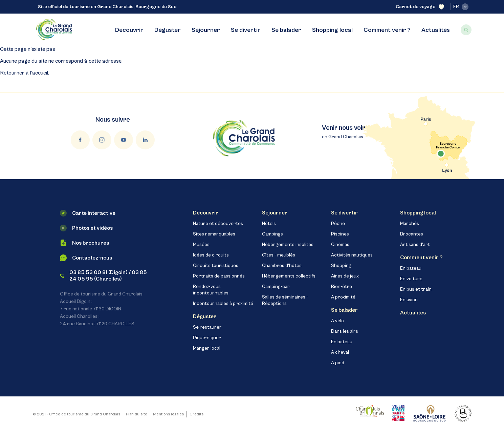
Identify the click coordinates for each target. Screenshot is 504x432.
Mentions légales (168, 414)
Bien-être (342, 287)
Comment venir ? (387, 30)
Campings (272, 234)
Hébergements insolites (288, 245)
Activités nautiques (352, 255)
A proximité (343, 297)
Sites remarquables (214, 234)
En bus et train (416, 289)
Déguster (168, 30)
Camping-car (276, 287)
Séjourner (206, 30)
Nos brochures (84, 243)
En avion (409, 300)
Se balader (286, 30)
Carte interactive (88, 213)
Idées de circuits (211, 255)
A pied (338, 363)
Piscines (340, 234)
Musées (201, 245)
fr (461, 7)
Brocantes (412, 234)
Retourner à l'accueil (24, 73)
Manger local (207, 348)
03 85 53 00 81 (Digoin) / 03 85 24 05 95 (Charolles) (104, 276)
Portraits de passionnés (219, 276)
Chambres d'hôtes (282, 266)
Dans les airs (345, 331)
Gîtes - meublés (279, 255)
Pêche (338, 224)
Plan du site (137, 414)
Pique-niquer (207, 338)
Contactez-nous (86, 258)
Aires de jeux (345, 276)
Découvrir (129, 30)
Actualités (436, 30)
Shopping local (332, 30)
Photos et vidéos (86, 228)
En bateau (342, 342)
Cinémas (340, 245)
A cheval (340, 352)
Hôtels (269, 224)
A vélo (337, 321)
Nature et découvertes (218, 224)
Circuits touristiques (216, 266)
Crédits (196, 414)
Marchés (410, 224)
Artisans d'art (415, 245)
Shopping (341, 266)
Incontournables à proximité (223, 304)
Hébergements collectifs (289, 276)
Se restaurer (207, 327)
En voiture (411, 279)
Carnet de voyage (420, 7)
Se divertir (246, 30)
